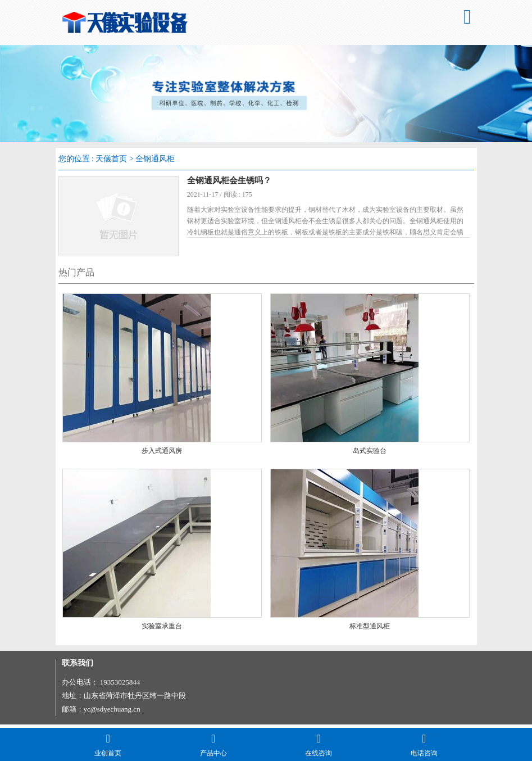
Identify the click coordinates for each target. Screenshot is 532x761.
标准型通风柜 (370, 629)
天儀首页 (111, 159)
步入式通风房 (162, 454)
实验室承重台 (162, 629)
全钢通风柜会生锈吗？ (234, 180)
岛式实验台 (370, 454)
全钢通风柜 (155, 159)
